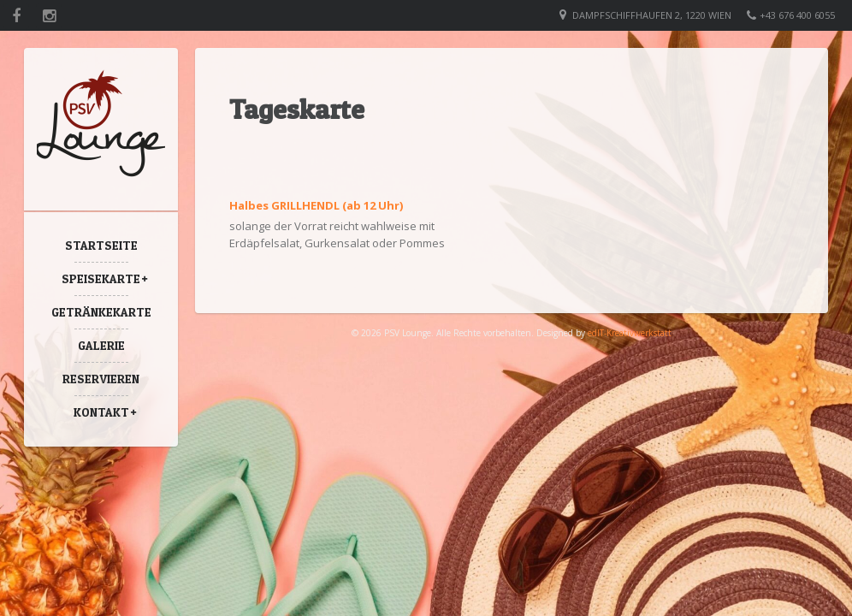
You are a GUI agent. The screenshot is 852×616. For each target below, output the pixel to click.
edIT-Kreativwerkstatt (630, 333)
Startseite (101, 245)
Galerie (101, 345)
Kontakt (101, 412)
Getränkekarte (101, 312)
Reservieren (101, 379)
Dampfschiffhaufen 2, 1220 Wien (652, 15)
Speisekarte (101, 278)
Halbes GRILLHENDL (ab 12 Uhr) (316, 205)
